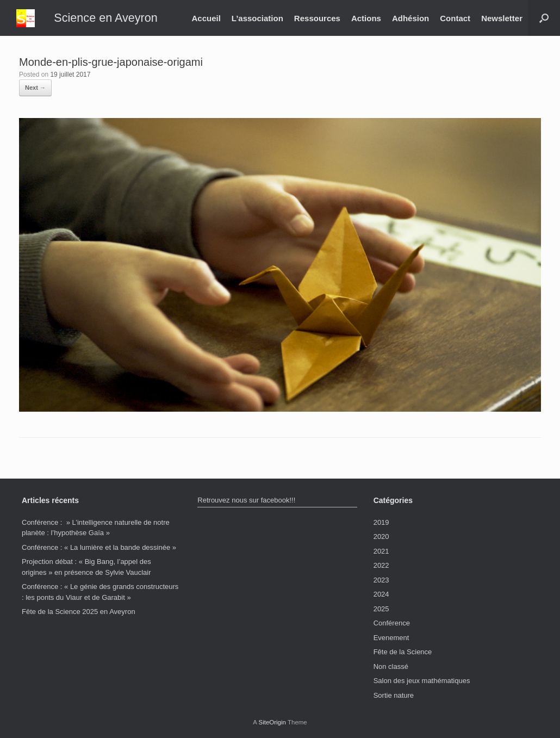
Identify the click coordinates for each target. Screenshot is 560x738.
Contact (455, 18)
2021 (381, 551)
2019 (381, 522)
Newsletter (502, 18)
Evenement (391, 638)
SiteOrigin (272, 722)
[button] (544, 18)
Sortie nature (394, 695)
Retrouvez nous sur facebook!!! (246, 500)
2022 (381, 565)
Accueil (206, 18)
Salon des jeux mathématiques (422, 681)
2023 (381, 580)
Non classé (391, 666)
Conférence (392, 623)
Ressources (317, 18)
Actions (366, 18)
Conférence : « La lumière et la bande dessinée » (99, 547)
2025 (381, 609)
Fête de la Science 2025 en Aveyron (79, 612)
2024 (381, 594)
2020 (381, 537)
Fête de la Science (403, 652)
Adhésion (410, 18)
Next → (35, 88)
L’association (257, 18)
